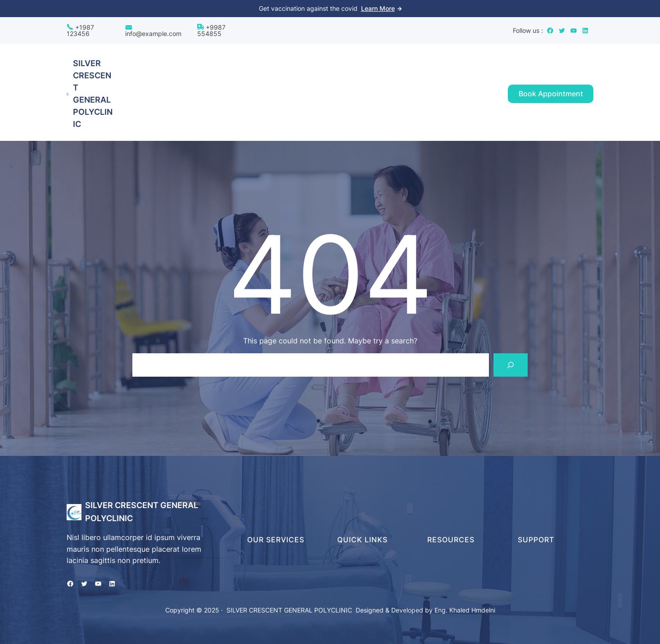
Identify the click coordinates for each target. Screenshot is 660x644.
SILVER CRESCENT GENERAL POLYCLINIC (289, 610)
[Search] (511, 365)
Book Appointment (551, 94)
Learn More (378, 8)
